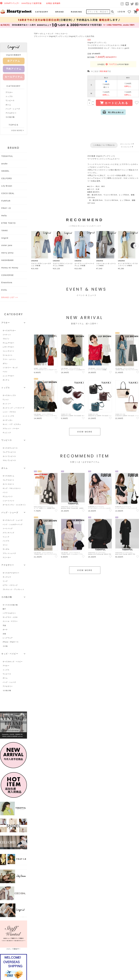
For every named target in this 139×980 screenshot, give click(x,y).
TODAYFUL (7, 156)
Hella (4, 216)
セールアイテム (14, 77)
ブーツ (5, 545)
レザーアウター (8, 347)
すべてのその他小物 (10, 605)
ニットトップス (8, 416)
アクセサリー (11, 113)
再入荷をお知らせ (113, 112)
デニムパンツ (8, 496)
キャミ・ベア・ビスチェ (12, 424)
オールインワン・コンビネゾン (14, 505)
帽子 (4, 609)
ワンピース (10, 101)
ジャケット (7, 335)
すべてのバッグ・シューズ (13, 520)
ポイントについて (127, 144)
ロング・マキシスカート (58, 34)
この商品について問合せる (104, 145)
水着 (4, 634)
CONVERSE (8, 275)
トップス (9, 96)
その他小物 (10, 117)
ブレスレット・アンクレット (13, 589)
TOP (36, 34)
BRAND (60, 12)
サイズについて (127, 147)
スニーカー (7, 557)
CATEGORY (42, 12)
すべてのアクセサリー (11, 573)
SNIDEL (5, 171)
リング (5, 581)
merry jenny (7, 253)
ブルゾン (6, 339)
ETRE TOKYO (8, 223)
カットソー (7, 404)
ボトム (43, 34)
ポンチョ (6, 380)
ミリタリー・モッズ (10, 368)
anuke (4, 164)
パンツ (5, 492)
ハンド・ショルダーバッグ (13, 524)
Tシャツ (6, 400)
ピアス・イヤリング (10, 585)
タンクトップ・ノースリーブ (13, 408)
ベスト (5, 372)
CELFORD (7, 178)
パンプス (6, 541)
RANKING (76, 12)
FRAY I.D (6, 208)
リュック (6, 537)
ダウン (5, 363)
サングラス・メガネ (10, 617)
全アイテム (14, 61)
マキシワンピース (9, 460)
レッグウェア (8, 638)
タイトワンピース (9, 456)
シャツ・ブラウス (9, 412)
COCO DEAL (8, 193)
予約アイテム (14, 69)
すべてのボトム (8, 476)
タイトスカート (8, 484)
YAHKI (5, 231)
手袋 (4, 625)
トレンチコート (8, 351)
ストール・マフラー (10, 621)
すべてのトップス (9, 395)
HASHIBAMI (8, 260)
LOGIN (122, 12)
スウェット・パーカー (11, 428)
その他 (5, 646)
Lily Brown (7, 186)
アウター (9, 92)
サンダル (6, 549)
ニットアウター (8, 376)
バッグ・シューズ (13, 109)
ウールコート (8, 355)
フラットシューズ (9, 553)
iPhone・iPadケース (11, 642)
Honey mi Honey (10, 268)
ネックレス (7, 577)
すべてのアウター (9, 331)
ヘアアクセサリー (9, 613)
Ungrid (5, 238)
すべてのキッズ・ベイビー (13, 662)
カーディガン (8, 420)
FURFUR (6, 201)
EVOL (4, 290)
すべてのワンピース (10, 448)
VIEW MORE (18, 131)
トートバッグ (8, 528)
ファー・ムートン (9, 359)
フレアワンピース (9, 452)
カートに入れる (114, 103)
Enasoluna (7, 282)
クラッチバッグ (8, 533)
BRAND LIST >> (10, 297)
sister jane (7, 245)
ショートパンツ (8, 501)
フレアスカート (8, 480)
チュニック (7, 433)
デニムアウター (8, 343)
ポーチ (5, 630)
